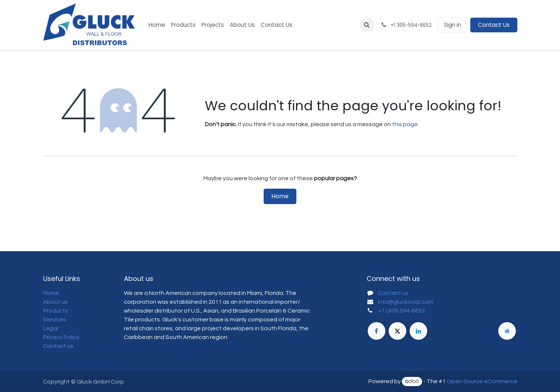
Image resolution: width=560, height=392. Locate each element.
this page (405, 124)
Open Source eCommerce (482, 381)
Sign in (452, 25)
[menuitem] (157, 25)
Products (56, 311)
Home (280, 196)
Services (55, 320)
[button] (367, 25)
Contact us (58, 346)
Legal (51, 328)
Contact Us (494, 25)
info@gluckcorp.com (406, 302)
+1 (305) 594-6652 (402, 311)
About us (55, 302)
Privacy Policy (61, 337)
